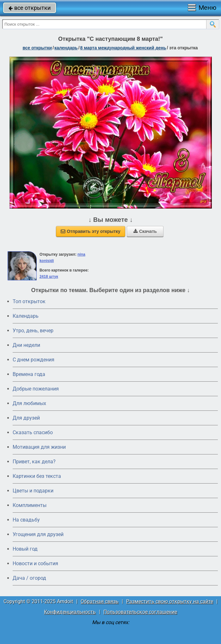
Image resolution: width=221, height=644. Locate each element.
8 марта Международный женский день (123, 48)
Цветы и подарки (33, 491)
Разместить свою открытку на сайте (170, 601)
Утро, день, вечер (33, 331)
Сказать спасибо (33, 432)
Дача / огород (29, 578)
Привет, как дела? (34, 462)
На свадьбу (26, 520)
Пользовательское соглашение (140, 612)
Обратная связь (100, 601)
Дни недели (26, 345)
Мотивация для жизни (39, 447)
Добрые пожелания (36, 389)
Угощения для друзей (38, 534)
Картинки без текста (37, 476)
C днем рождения (34, 360)
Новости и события (35, 563)
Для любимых (29, 403)
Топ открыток (29, 301)
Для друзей (26, 418)
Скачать (145, 231)
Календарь (66, 48)
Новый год (25, 549)
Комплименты (30, 505)
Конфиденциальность (70, 612)
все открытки (30, 8)
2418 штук (49, 277)
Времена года (29, 374)
